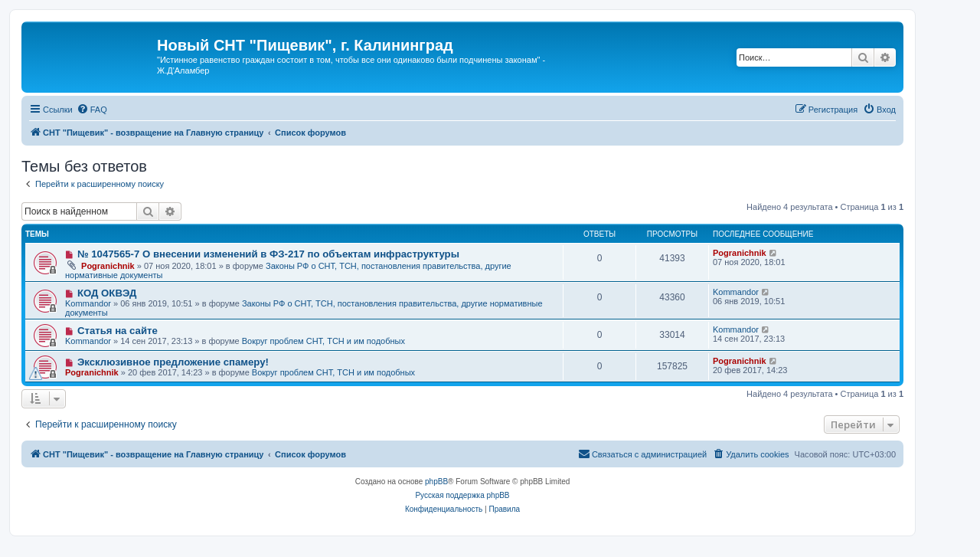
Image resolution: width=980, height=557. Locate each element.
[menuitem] (92, 110)
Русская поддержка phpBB (462, 495)
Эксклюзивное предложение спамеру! (173, 362)
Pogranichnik (108, 266)
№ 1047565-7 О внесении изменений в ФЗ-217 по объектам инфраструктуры (268, 254)
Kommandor (88, 303)
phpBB (436, 482)
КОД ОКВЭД (107, 293)
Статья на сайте (118, 331)
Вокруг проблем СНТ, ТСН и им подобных (323, 341)
